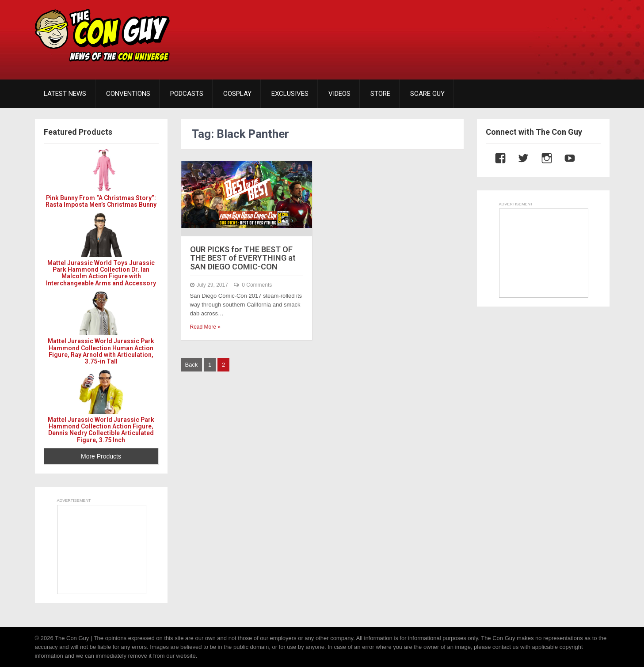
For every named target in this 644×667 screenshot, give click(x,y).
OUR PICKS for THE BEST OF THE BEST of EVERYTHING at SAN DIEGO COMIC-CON (243, 258)
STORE (380, 94)
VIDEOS (339, 94)
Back (192, 365)
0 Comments (257, 285)
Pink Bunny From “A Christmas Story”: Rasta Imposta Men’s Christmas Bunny (101, 201)
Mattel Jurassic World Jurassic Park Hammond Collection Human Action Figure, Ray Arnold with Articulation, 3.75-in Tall (101, 351)
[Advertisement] (449, 33)
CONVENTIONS (128, 94)
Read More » (205, 327)
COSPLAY (237, 94)
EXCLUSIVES (290, 94)
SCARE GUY (427, 94)
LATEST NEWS (65, 94)
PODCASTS (187, 94)
